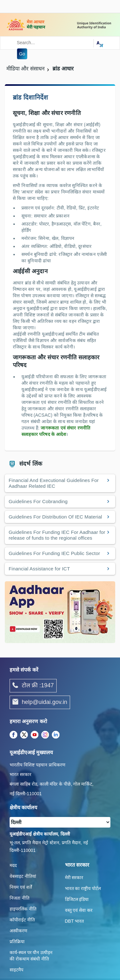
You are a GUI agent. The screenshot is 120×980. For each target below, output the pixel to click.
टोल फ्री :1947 (33, 686)
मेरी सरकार (74, 878)
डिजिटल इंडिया (77, 899)
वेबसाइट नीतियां (23, 876)
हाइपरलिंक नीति (23, 909)
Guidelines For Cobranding (38, 501)
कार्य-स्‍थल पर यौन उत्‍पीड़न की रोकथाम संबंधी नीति (31, 956)
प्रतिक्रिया (17, 942)
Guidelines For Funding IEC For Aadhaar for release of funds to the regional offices (57, 535)
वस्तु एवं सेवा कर (79, 910)
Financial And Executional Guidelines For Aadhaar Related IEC (54, 483)
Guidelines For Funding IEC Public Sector (54, 553)
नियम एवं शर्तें (21, 887)
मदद (13, 865)
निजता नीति (20, 898)
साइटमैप (16, 970)
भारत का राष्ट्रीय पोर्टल (83, 888)
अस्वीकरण (18, 931)
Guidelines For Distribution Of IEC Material (55, 517)
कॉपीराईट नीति (22, 920)
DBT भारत (75, 921)
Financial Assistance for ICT (39, 569)
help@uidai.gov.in (40, 702)
